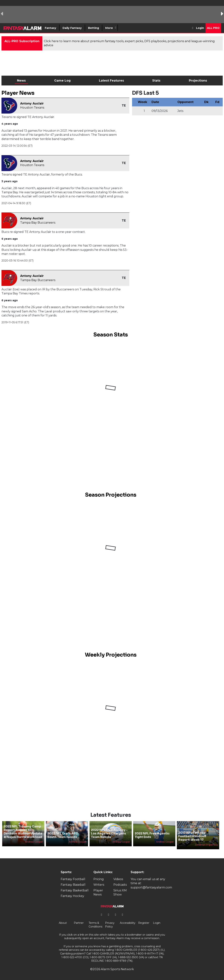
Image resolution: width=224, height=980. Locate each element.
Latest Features (111, 81)
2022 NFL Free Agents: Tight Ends (152, 835)
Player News (98, 892)
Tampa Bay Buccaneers (38, 223)
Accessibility (128, 923)
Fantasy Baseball (73, 885)
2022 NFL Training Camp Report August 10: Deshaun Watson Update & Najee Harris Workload (23, 832)
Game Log (62, 81)
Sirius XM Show (120, 892)
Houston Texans (32, 108)
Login (200, 28)
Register (144, 923)
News (21, 81)
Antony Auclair (32, 103)
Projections (198, 81)
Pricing (99, 879)
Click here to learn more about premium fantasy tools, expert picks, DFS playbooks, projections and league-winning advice (129, 43)
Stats (156, 81)
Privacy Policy (110, 925)
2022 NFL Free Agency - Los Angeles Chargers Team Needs (109, 833)
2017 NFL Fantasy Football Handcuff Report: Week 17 (192, 836)
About (63, 923)
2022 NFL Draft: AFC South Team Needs (63, 835)
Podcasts (120, 885)
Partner (79, 923)
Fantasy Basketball (75, 890)
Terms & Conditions (95, 925)
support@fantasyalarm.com (151, 887)
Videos (118, 879)
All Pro (213, 28)
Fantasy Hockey (72, 896)
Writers (99, 885)
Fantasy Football (73, 879)
